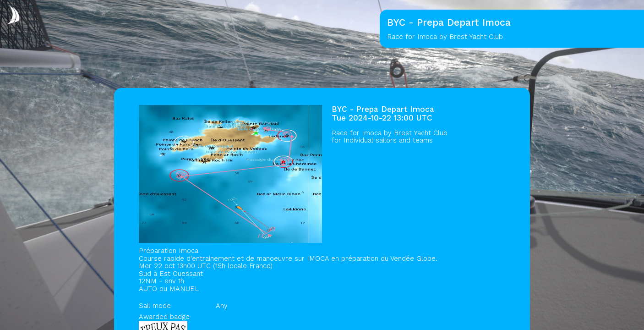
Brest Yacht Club (421, 133)
